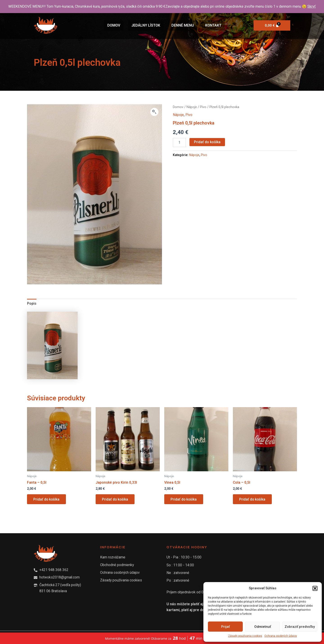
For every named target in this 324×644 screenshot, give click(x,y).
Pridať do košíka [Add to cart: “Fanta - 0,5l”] (47, 500)
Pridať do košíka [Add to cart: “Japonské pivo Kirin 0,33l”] (116, 500)
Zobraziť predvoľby (300, 627)
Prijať (225, 627)
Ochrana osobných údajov (281, 636)
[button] (315, 588)
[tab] (32, 304)
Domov (114, 25)
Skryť (312, 6)
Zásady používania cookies (245, 636)
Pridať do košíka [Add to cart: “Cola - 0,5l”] (253, 500)
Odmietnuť (263, 627)
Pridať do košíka (207, 142)
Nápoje (192, 107)
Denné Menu (183, 25)
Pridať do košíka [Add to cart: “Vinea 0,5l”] (184, 500)
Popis (32, 303)
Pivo (203, 107)
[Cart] (272, 25)
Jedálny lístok (146, 25)
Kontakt (213, 25)
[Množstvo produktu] (179, 142)
